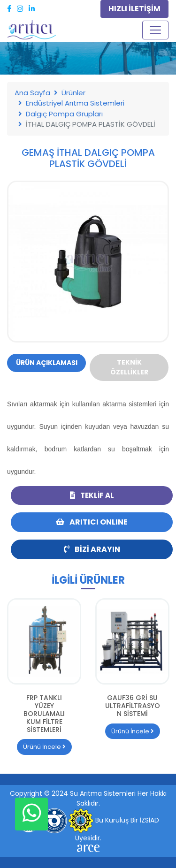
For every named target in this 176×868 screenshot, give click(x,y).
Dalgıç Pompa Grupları (64, 114)
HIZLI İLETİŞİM (134, 9)
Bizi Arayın (92, 549)
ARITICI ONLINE (92, 522)
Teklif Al (92, 495)
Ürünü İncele (44, 747)
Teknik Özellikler (129, 367)
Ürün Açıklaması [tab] (47, 363)
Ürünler (73, 93)
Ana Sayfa (32, 93)
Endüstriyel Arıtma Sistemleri (75, 103)
